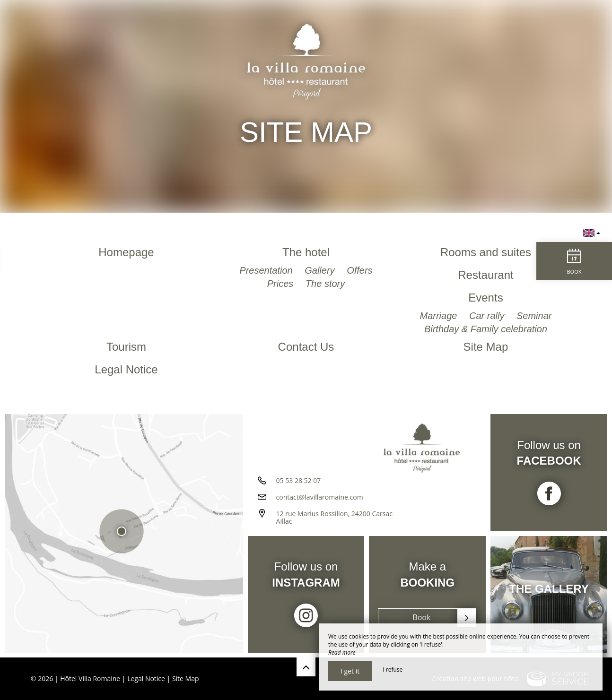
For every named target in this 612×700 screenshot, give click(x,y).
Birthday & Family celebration (486, 329)
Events (485, 298)
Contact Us (306, 347)
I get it (350, 671)
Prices (282, 284)
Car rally (488, 316)
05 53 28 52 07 (299, 480)
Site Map (486, 347)
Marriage (439, 316)
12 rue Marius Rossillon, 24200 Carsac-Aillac (336, 518)
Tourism (126, 347)
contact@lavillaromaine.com (320, 497)
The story (325, 284)
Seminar (534, 316)
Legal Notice (126, 369)
